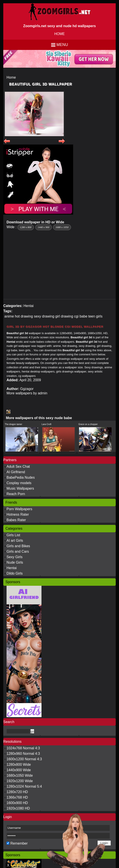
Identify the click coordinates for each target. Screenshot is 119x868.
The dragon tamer (14, 424)
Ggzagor (27, 389)
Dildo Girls (15, 573)
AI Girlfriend (16, 472)
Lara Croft (47, 424)
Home (11, 77)
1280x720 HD (17, 792)
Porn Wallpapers (19, 509)
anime (9, 316)
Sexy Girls (15, 557)
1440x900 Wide (19, 770)
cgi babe (81, 316)
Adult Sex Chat (18, 467)
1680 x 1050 (62, 227)
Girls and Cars (18, 551)
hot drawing (24, 316)
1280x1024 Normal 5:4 (24, 786)
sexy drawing (44, 316)
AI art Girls (15, 541)
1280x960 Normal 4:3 (23, 754)
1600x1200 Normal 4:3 (24, 759)
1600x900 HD (17, 803)
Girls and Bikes (18, 546)
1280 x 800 (26, 227)
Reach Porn (16, 494)
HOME (60, 34)
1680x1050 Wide (20, 775)
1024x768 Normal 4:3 (23, 748)
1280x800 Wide (19, 765)
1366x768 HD (17, 797)
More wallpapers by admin (27, 393)
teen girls (95, 316)
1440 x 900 (44, 227)
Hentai (28, 306)
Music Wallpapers (20, 488)
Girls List (13, 535)
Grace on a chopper (88, 424)
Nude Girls (15, 562)
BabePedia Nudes (21, 477)
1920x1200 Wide (20, 781)
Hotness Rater (18, 514)
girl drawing (64, 316)
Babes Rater (16, 520)
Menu (62, 45)
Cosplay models (19, 483)
